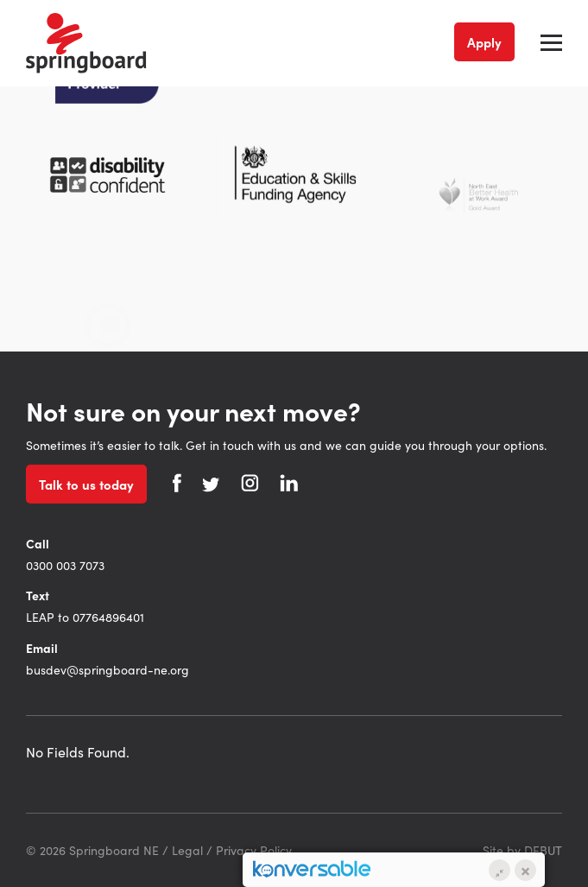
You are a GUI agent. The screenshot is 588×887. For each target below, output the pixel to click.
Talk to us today (86, 484)
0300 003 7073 (65, 565)
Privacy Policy (254, 850)
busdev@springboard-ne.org (107, 669)
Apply (484, 42)
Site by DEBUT (522, 850)
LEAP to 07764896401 (85, 617)
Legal (187, 850)
